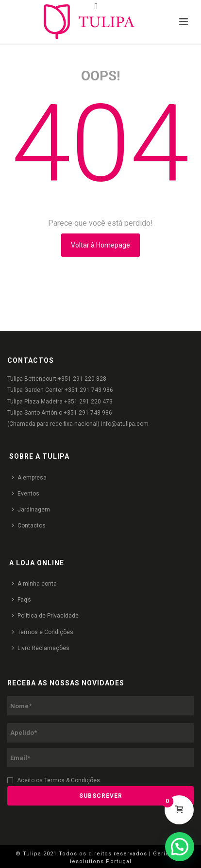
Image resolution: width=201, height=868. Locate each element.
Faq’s (21, 599)
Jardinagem (31, 509)
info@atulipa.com (125, 424)
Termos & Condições (72, 780)
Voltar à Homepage (100, 245)
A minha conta (34, 583)
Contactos (29, 525)
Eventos (25, 493)
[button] (180, 847)
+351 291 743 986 (89, 390)
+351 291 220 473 (88, 402)
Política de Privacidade (45, 615)
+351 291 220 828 (82, 379)
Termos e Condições (42, 632)
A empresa (29, 477)
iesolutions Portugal (101, 861)
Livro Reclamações (41, 648)
